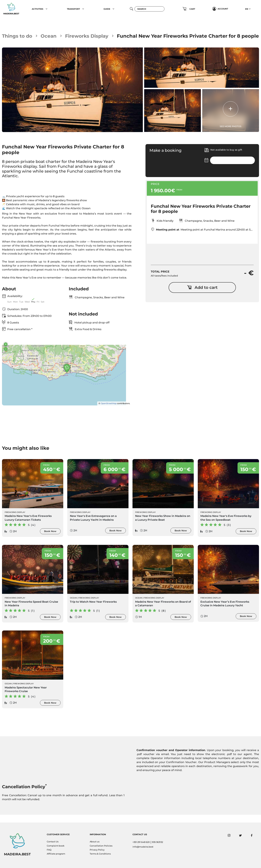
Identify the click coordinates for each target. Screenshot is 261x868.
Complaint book (56, 846)
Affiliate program (56, 854)
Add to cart (202, 295)
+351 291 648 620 (141, 842)
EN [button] (247, 9)
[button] (47, 9)
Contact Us (53, 842)
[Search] (149, 9)
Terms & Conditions (100, 854)
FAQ (49, 850)
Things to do (18, 36)
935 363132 (157, 842)
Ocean (50, 36)
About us (95, 842)
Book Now (50, 539)
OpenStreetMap (109, 411)
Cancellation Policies (101, 846)
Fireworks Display (89, 36)
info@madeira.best (143, 847)
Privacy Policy (97, 850)
